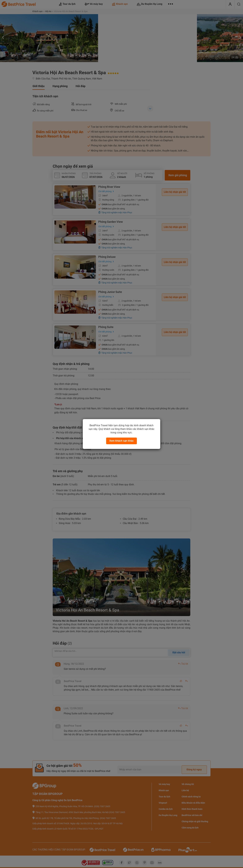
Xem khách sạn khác (122, 441)
